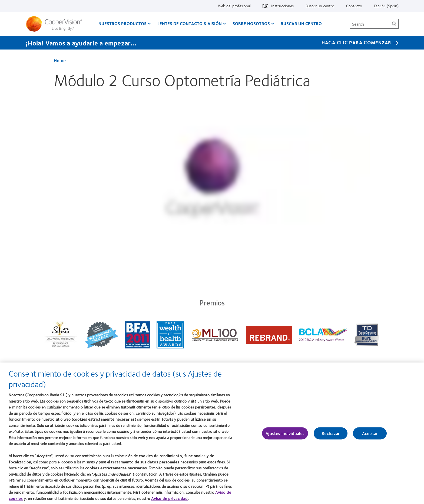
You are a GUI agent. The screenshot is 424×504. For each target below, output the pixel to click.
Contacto (354, 6)
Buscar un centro (320, 6)
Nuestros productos (122, 23)
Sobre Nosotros (251, 23)
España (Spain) (386, 6)
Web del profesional (234, 6)
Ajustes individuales (285, 434)
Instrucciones (282, 6)
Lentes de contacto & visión (190, 23)
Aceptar (370, 434)
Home (60, 60)
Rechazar (331, 434)
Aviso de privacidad (169, 499)
